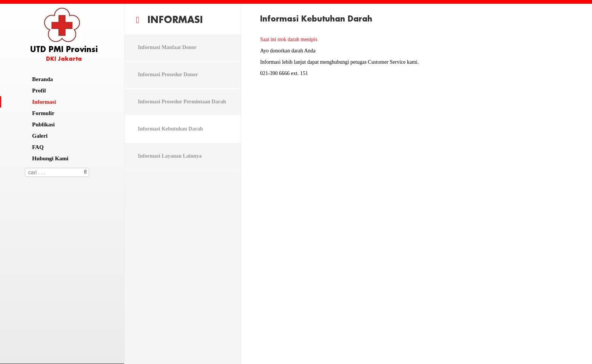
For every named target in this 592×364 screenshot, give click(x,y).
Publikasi (43, 124)
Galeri (40, 136)
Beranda (42, 79)
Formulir (43, 113)
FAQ (38, 147)
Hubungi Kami (50, 158)
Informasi (44, 102)
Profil (39, 91)
